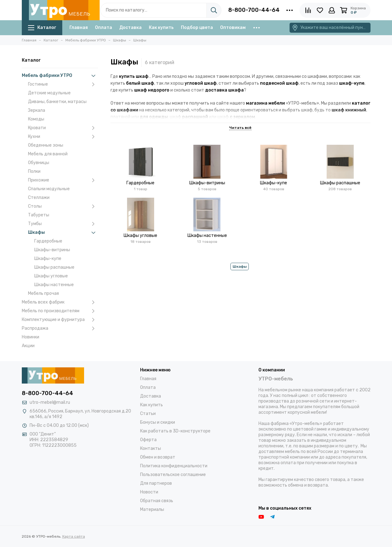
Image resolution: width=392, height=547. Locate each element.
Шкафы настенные (54, 285)
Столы (63, 206)
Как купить (161, 28)
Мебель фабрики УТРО (60, 76)
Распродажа (60, 328)
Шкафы (63, 233)
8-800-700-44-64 (254, 10)
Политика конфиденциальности (174, 466)
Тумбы (63, 224)
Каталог (42, 28)
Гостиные (63, 84)
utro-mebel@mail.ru (50, 402)
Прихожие (63, 180)
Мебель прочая (43, 293)
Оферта (148, 440)
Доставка (130, 28)
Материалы (152, 509)
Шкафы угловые (51, 276)
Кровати (63, 128)
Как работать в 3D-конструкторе (175, 431)
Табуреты (39, 215)
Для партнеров (156, 483)
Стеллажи (39, 198)
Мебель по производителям (60, 311)
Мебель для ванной (48, 154)
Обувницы (39, 163)
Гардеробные (48, 241)
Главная (79, 28)
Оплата (104, 28)
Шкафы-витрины (52, 250)
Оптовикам (233, 28)
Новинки (31, 337)
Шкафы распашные (54, 267)
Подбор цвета (197, 28)
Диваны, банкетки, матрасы (57, 102)
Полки (34, 171)
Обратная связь (157, 501)
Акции (28, 346)
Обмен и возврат (158, 457)
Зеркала (37, 110)
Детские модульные (49, 93)
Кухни (63, 137)
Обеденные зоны (46, 145)
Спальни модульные (49, 189)
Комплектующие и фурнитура (60, 320)
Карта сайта (74, 536)
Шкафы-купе (48, 259)
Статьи (148, 414)
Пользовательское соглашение (173, 475)
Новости (149, 492)
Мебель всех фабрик (60, 302)
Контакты (151, 448)
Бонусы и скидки (158, 422)
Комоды (36, 119)
